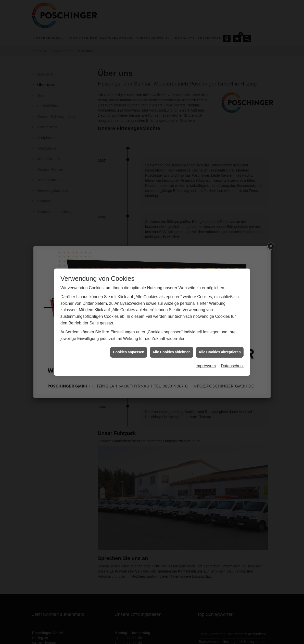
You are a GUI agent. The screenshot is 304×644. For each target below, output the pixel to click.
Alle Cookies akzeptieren (220, 323)
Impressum (206, 337)
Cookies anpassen (129, 323)
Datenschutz (232, 337)
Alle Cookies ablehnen (172, 323)
